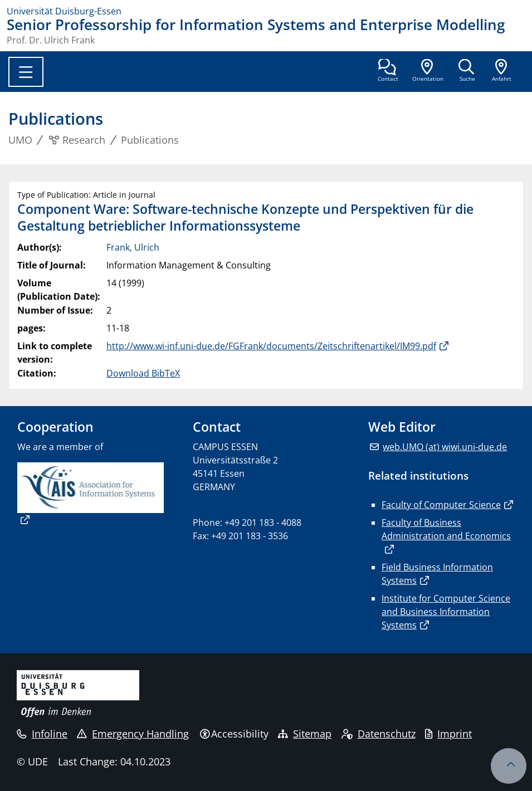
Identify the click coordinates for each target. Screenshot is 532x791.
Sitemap (305, 734)
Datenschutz (379, 734)
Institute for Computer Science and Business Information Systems (446, 612)
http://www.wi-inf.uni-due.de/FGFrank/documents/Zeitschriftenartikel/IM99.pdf (271, 346)
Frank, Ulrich (133, 247)
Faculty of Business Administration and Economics (446, 529)
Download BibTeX (143, 373)
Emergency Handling (133, 734)
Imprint (448, 734)
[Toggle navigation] (26, 72)
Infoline (42, 734)
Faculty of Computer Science (441, 505)
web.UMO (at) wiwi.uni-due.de (445, 447)
